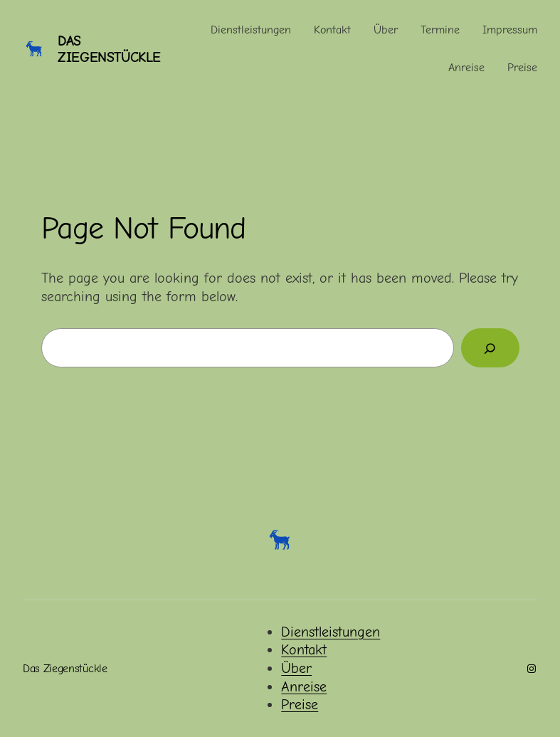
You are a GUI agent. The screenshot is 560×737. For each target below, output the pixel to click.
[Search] (490, 348)
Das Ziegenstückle (109, 49)
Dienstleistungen (331, 632)
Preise (300, 705)
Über (296, 668)
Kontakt (304, 650)
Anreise (304, 687)
